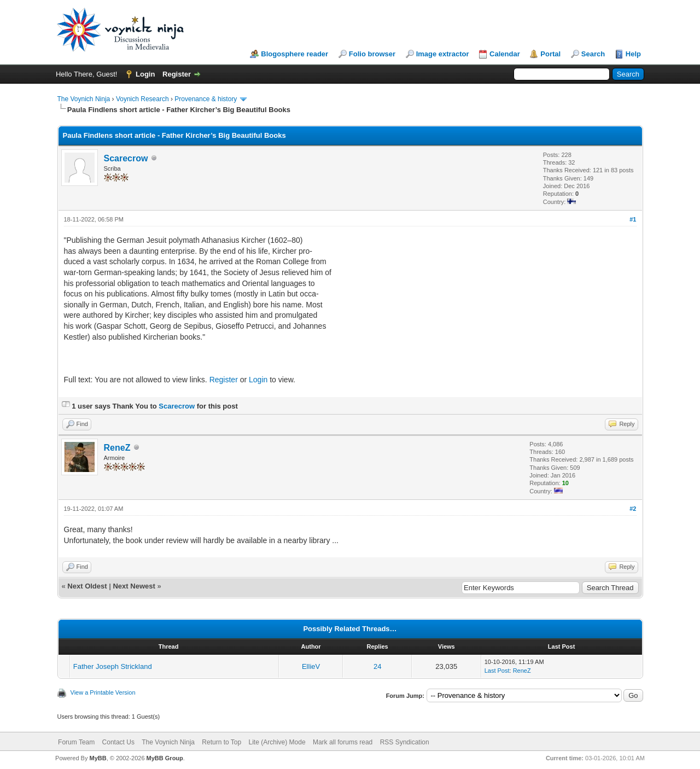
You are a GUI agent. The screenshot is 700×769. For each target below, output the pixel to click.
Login (145, 74)
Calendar (505, 54)
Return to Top (221, 742)
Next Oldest (87, 586)
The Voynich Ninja (84, 99)
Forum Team (76, 742)
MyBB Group (165, 758)
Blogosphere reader (294, 54)
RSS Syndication (405, 742)
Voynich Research (142, 99)
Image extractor (443, 54)
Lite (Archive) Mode (277, 742)
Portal (550, 54)
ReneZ (117, 448)
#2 (633, 509)
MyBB (98, 758)
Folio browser (372, 54)
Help (633, 54)
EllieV (311, 666)
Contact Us (118, 742)
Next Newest (134, 586)
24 (377, 666)
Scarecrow (126, 158)
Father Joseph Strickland (113, 666)
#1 (633, 219)
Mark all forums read (343, 742)
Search (593, 54)
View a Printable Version (103, 692)
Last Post (497, 671)
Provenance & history (206, 99)
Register (177, 74)
